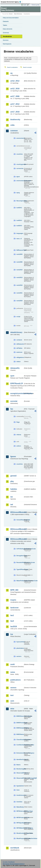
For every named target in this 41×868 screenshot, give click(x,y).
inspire (13, 600)
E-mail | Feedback (9, 862)
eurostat (14, 401)
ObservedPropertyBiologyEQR (20, 778)
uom (12, 701)
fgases (13, 456)
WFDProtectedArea (20, 818)
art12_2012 (15, 81)
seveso (13, 688)
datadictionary (16, 332)
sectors (19, 656)
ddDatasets (20, 344)
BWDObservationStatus (20, 716)
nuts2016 (19, 285)
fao (12, 409)
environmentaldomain (20, 181)
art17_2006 (15, 96)
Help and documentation (11, 18)
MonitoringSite (20, 769)
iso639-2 (19, 208)
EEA (12, 2)
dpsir (18, 177)
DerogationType (20, 556)
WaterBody (20, 807)
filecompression (20, 201)
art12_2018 (15, 89)
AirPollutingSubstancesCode (20, 549)
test (12, 695)
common (14, 131)
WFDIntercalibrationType (20, 811)
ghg (12, 481)
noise (13, 672)
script (18, 317)
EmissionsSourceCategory (20, 753)
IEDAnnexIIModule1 (17, 512)
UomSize (19, 802)
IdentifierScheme (20, 759)
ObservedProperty (20, 773)
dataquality (15, 368)
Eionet (11, 14)
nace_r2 (19, 239)
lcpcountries (20, 642)
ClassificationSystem (20, 740)
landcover (15, 608)
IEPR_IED (14, 590)
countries (20, 154)
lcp (12, 634)
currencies (20, 168)
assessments (20, 138)
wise (12, 709)
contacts (19, 340)
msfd (12, 664)
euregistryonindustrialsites (17, 393)
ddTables (19, 348)
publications (16, 680)
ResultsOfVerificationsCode (20, 562)
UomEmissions (20, 795)
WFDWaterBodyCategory (20, 828)
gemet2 (13, 476)
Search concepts (27, 67)
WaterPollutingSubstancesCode (20, 581)
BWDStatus (20, 734)
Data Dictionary (18, 14)
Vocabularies (7, 36)
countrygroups (20, 164)
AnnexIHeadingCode (20, 520)
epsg (18, 193)
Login (25, 5)
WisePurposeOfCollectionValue (20, 838)
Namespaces (7, 44)
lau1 (12, 615)
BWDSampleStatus (20, 728)
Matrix (18, 765)
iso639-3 (19, 220)
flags (18, 422)
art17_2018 (15, 112)
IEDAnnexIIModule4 (17, 539)
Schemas (6, 33)
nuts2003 (19, 254)
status (18, 362)
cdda (12, 125)
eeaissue (19, 352)
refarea (19, 435)
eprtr (12, 376)
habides (14, 489)
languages (20, 233)
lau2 (12, 621)
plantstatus (20, 648)
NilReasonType (20, 250)
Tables (5, 25)
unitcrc (19, 446)
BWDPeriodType (20, 723)
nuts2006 (19, 262)
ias (12, 497)
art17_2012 (15, 104)
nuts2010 (19, 270)
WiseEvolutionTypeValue (20, 833)
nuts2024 (19, 301)
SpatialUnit (20, 786)
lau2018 (14, 626)
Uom (18, 790)
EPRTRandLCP (17, 384)
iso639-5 (19, 226)
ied (12, 505)
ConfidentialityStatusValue (20, 745)
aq (11, 73)
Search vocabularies (12, 67)
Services (6, 40)
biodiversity (15, 120)
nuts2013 (19, 277)
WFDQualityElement (20, 823)
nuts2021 (19, 293)
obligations (20, 357)
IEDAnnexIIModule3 (17, 529)
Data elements (8, 29)
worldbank (15, 848)
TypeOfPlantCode (20, 569)
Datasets (6, 21)
